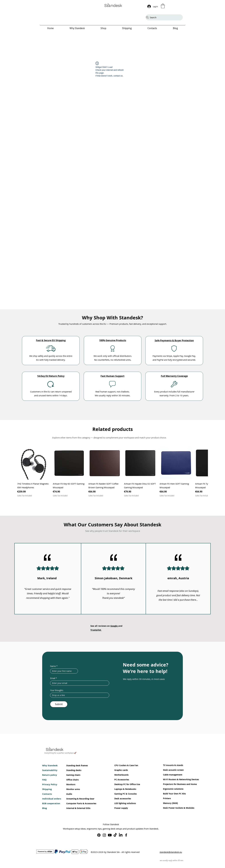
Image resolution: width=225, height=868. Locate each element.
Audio (69, 794)
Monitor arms (73, 789)
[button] (163, 6)
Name (54, 666)
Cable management (172, 775)
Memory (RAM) (170, 803)
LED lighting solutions (123, 803)
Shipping (47, 789)
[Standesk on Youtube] (110, 835)
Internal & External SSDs (75, 808)
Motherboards (121, 775)
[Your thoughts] (79, 695)
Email (53, 678)
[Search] (164, 17)
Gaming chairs (73, 775)
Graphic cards (121, 770)
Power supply (121, 808)
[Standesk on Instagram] (104, 835)
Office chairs (72, 780)
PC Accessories (122, 780)
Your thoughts (57, 690)
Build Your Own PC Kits (172, 794)
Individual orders (51, 799)
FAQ (44, 780)
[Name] (63, 671)
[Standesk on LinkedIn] (121, 835)
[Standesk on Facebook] (126, 835)
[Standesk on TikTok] (115, 835)
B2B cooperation (51, 803)
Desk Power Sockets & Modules (172, 808)
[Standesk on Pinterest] (99, 835)
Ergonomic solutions (172, 789)
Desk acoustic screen (172, 770)
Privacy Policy (50, 784)
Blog (44, 808)
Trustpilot (96, 630)
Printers (167, 798)
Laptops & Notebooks (123, 789)
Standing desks (74, 770)
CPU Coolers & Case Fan (123, 765)
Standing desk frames (75, 765)
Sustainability (50, 770)
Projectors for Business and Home (172, 784)
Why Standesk (50, 765)
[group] (113, 472)
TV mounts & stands (172, 765)
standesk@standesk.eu (171, 852)
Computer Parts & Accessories (75, 803)
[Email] (79, 683)
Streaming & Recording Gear (75, 799)
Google (114, 626)
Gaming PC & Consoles (123, 794)
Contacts (47, 794)
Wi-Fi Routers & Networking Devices (172, 779)
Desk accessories (123, 799)
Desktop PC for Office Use (123, 784)
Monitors (71, 784)
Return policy (50, 775)
